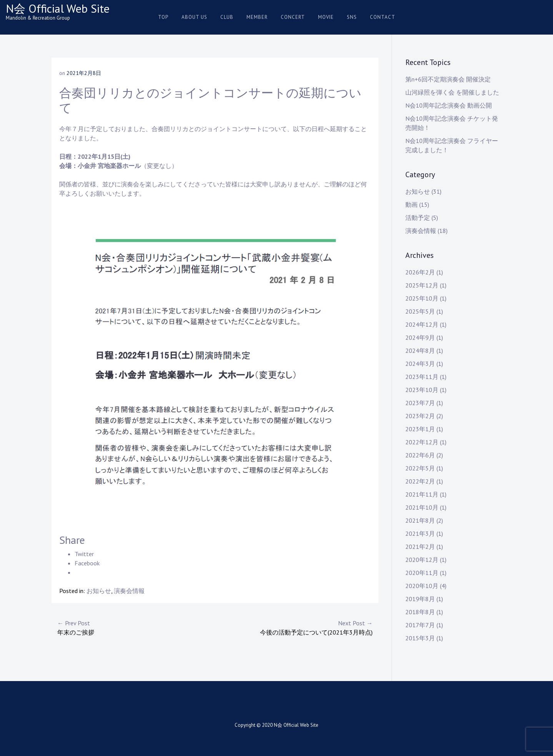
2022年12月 (422, 442)
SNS (352, 17)
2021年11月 (422, 494)
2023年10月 (422, 390)
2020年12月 (422, 560)
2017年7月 (420, 625)
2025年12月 (422, 285)
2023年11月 (422, 377)
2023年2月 (420, 416)
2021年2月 (420, 547)
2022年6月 (420, 455)
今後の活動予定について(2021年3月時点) (294, 627)
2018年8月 (420, 612)
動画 (411, 204)
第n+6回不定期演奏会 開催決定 (448, 79)
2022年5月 (420, 468)
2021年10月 (422, 507)
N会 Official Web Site (58, 8)
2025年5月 (420, 311)
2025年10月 (422, 298)
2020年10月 (422, 586)
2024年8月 (420, 351)
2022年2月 (420, 481)
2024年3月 (420, 364)
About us (194, 17)
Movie (326, 17)
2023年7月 (420, 403)
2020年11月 (422, 573)
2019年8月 (420, 599)
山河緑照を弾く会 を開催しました (452, 92)
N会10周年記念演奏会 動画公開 (449, 105)
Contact (383, 17)
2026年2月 (420, 272)
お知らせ (99, 591)
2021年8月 (420, 520)
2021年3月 (420, 533)
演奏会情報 (129, 591)
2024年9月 (420, 337)
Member (257, 17)
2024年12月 (422, 324)
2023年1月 (420, 429)
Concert (293, 17)
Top (163, 17)
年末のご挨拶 (136, 627)
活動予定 (418, 218)
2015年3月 (420, 638)
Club (227, 17)
